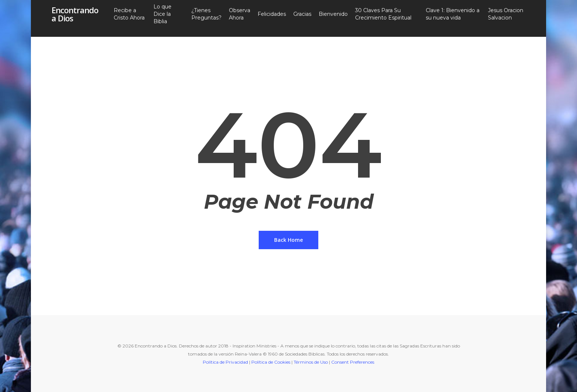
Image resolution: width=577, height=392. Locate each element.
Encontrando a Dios (75, 18)
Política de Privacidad (225, 362)
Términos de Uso (311, 362)
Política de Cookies (271, 362)
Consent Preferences (353, 362)
